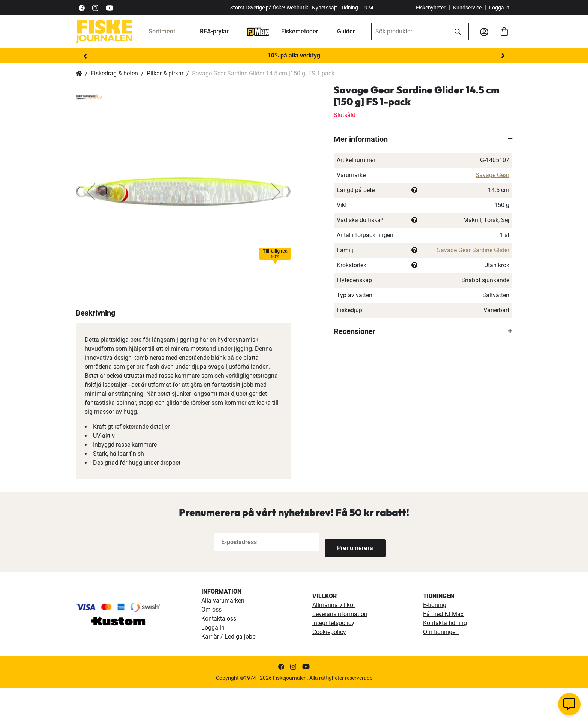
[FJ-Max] (258, 31)
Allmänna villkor (334, 640)
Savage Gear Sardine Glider (473, 250)
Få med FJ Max (443, 649)
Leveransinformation (340, 649)
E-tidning (435, 640)
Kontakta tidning (445, 658)
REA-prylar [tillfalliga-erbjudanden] (214, 31)
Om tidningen (441, 667)
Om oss (211, 644)
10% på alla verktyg (294, 55)
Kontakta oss (219, 653)
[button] (91, 192)
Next (503, 56)
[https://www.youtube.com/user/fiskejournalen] (109, 7)
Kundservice (467, 8)
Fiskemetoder (300, 31)
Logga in (499, 8)
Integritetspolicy (333, 658)
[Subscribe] (349, 577)
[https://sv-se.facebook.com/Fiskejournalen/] (82, 7)
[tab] (423, 139)
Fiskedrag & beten (114, 73)
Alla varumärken (223, 635)
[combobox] (409, 32)
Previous (85, 56)
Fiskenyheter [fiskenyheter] (431, 8)
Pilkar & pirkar (165, 73)
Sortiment (162, 31)
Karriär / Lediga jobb (229, 671)
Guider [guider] (346, 31)
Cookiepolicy (329, 667)
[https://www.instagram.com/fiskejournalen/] (95, 7)
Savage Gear (492, 175)
